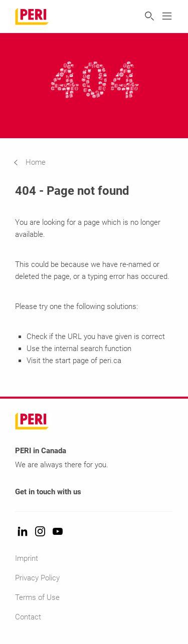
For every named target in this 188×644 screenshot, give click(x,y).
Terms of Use (37, 597)
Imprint (27, 558)
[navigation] (37, 162)
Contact (28, 617)
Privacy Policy (37, 578)
